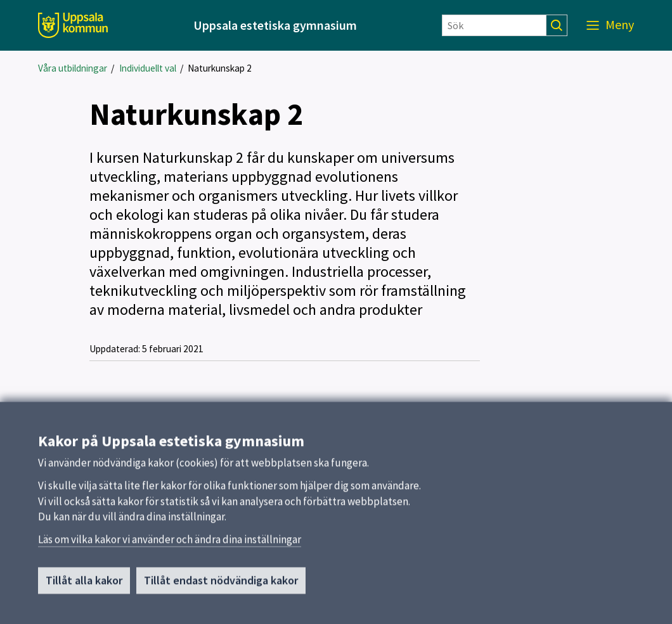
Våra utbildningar (73, 68)
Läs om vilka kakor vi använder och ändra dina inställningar (170, 544)
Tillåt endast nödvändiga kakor (221, 584)
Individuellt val (148, 68)
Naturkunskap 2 (220, 68)
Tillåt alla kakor (84, 584)
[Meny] (610, 25)
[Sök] (494, 25)
